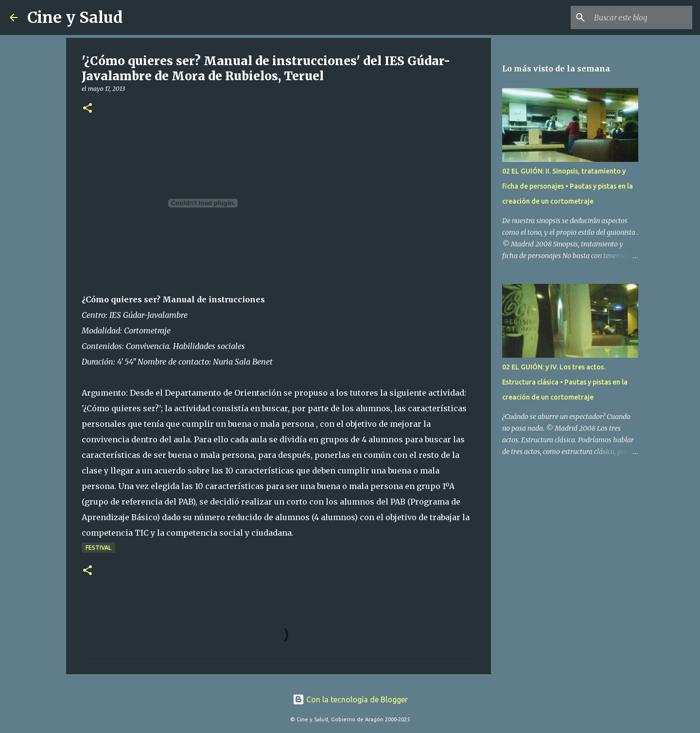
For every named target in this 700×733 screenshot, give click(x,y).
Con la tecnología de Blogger (350, 699)
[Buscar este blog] (641, 17)
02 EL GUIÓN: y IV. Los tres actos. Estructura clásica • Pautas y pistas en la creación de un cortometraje (565, 382)
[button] (87, 109)
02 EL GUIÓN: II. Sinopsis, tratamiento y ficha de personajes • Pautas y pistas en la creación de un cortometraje (568, 186)
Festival (98, 548)
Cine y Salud (75, 17)
